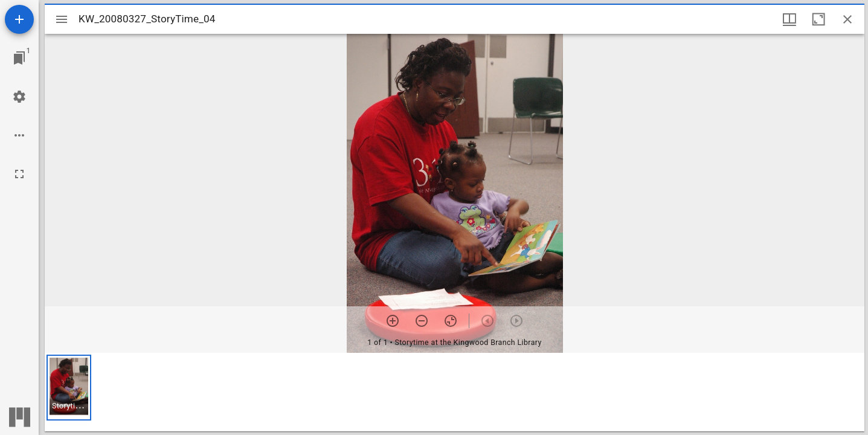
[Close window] (847, 19)
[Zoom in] (393, 321)
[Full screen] (19, 174)
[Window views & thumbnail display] (789, 19)
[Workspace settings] (19, 97)
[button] (69, 388)
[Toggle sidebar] (62, 19)
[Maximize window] (818, 19)
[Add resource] (19, 19)
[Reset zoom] (451, 321)
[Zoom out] (422, 321)
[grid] (455, 392)
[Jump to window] (19, 58)
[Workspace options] (19, 135)
